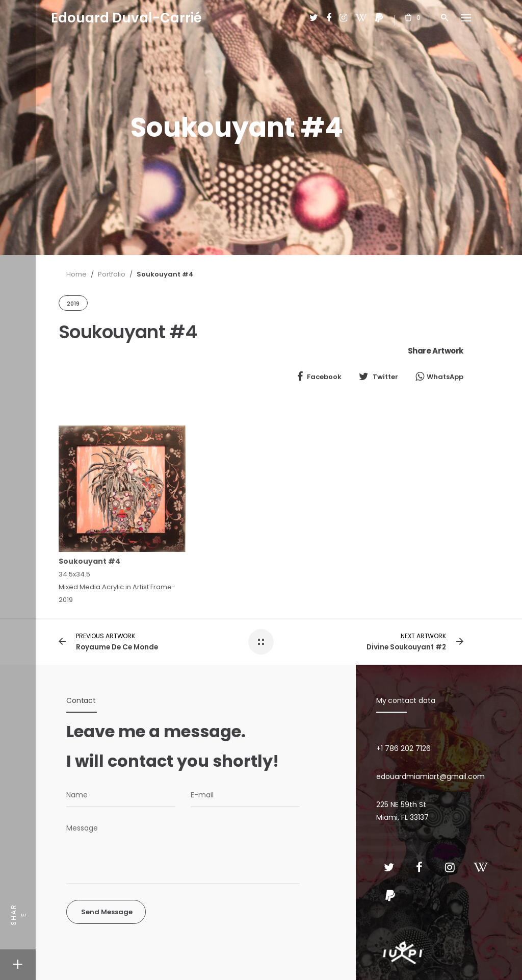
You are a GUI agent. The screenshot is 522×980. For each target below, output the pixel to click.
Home (76, 274)
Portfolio (112, 274)
